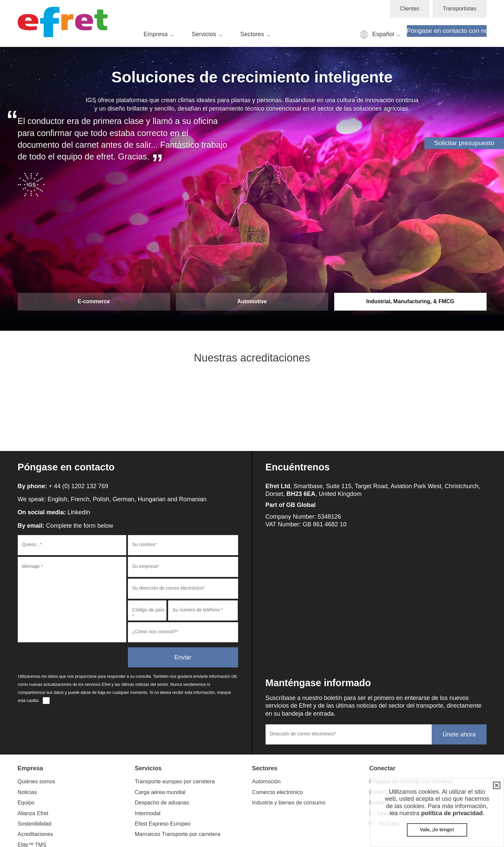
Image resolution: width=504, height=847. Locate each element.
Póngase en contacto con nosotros (447, 31)
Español (383, 34)
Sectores (252, 34)
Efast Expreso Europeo (163, 824)
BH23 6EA (301, 494)
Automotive (252, 301)
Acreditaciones (35, 834)
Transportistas (460, 9)
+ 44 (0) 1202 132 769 (79, 486)
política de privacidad (452, 813)
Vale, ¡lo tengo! (437, 830)
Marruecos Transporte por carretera (178, 834)
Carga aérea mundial (160, 792)
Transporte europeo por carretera (175, 781)
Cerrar (495, 785)
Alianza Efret (33, 813)
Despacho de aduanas (162, 802)
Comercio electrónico (278, 792)
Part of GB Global (291, 505)
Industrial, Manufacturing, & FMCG (410, 301)
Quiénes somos (37, 781)
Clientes (410, 9)
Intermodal (148, 813)
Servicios (204, 34)
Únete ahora (459, 734)
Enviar (183, 657)
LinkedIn (79, 512)
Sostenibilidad (35, 824)
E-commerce (94, 301)
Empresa (156, 34)
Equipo (26, 802)
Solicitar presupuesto (464, 143)
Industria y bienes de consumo (289, 802)
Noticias (27, 792)
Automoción (266, 781)
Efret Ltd (65, 23)
